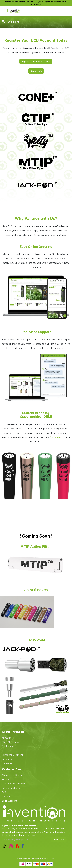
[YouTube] (18, 846)
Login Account (9, 801)
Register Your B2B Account (36, 61)
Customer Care (12, 769)
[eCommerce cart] (58, 11)
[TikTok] (5, 846)
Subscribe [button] (59, 839)
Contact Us (36, 71)
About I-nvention (13, 732)
